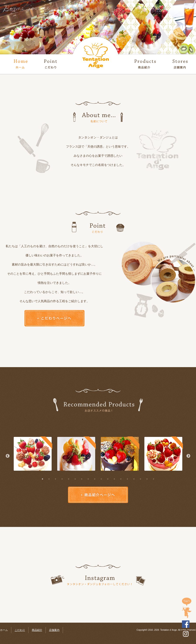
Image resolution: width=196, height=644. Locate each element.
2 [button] (49, 479)
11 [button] (108, 479)
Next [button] (188, 456)
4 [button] (62, 479)
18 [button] (154, 479)
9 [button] (95, 479)
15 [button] (134, 479)
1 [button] (42, 479)
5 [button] (69, 479)
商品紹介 (37, 630)
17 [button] (147, 479)
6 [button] (75, 479)
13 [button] (121, 479)
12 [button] (114, 479)
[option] (33, 454)
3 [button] (56, 479)
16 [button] (140, 479)
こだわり (20, 630)
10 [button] (101, 479)
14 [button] (127, 479)
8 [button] (88, 479)
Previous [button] (8, 456)
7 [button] (82, 479)
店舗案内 (54, 630)
